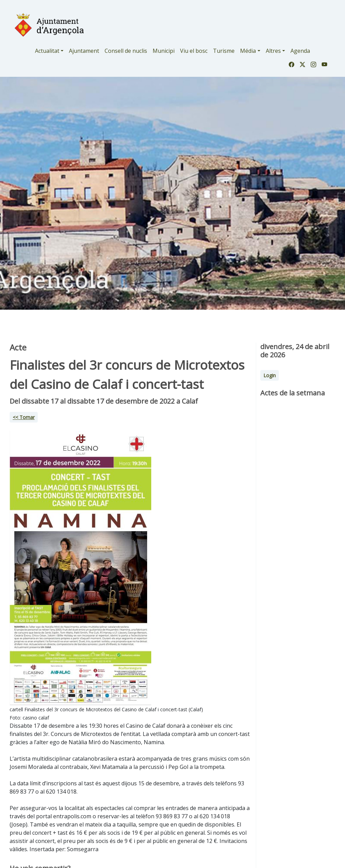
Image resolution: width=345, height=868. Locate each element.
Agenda (300, 51)
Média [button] (248, 51)
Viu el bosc (194, 51)
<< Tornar (24, 417)
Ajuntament (84, 51)
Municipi (164, 51)
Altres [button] (273, 51)
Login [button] (270, 375)
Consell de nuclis (126, 51)
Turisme (224, 51)
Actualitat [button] (47, 51)
